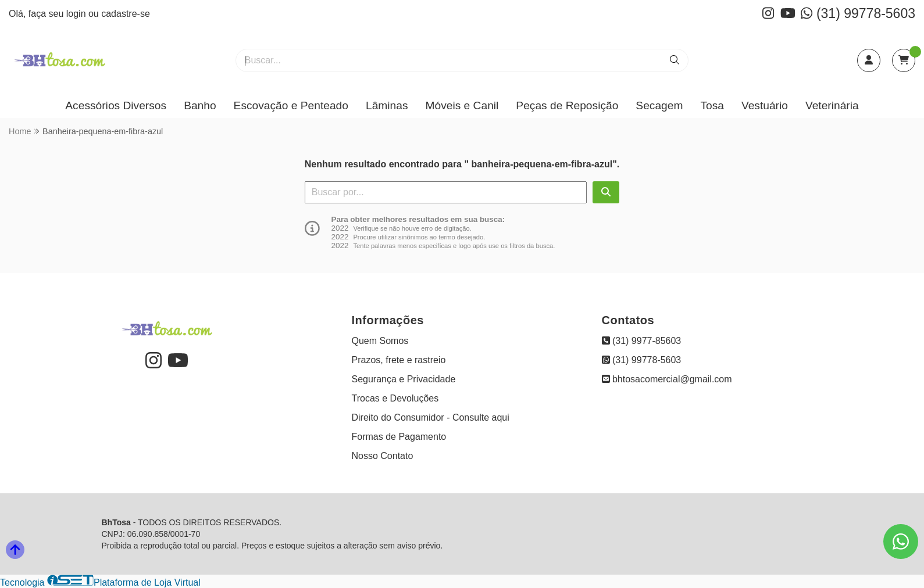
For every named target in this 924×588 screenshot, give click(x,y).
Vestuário (765, 105)
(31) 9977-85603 (642, 341)
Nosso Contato (383, 456)
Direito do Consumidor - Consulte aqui (431, 417)
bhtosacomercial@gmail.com (667, 379)
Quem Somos (380, 341)
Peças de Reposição (567, 105)
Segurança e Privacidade (404, 379)
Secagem (659, 105)
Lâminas (387, 105)
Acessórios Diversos (116, 105)
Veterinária (832, 105)
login (77, 14)
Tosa (712, 105)
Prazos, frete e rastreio (399, 360)
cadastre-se (126, 14)
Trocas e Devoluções (395, 398)
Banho (200, 105)
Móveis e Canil (462, 105)
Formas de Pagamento (399, 437)
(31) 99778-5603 (858, 13)
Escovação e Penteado (291, 105)
